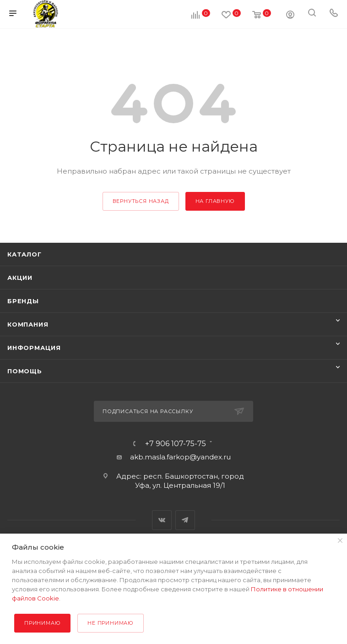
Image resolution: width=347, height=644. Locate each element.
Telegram (185, 520)
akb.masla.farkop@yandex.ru (180, 457)
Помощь (25, 371)
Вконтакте (162, 520)
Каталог (24, 254)
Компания (28, 324)
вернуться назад (141, 201)
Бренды (23, 301)
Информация (34, 348)
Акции (20, 278)
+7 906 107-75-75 (176, 444)
